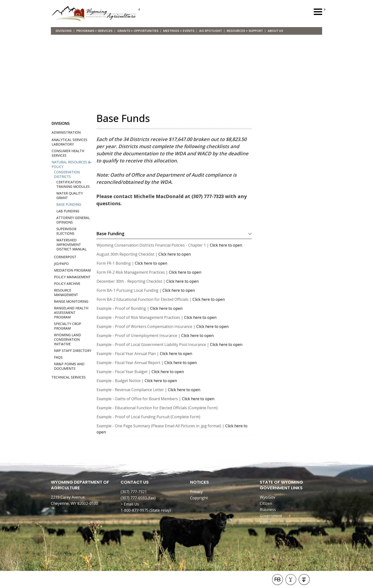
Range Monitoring (71, 301)
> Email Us (130, 504)
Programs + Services (94, 31)
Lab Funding (68, 211)
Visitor (266, 522)
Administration (66, 132)
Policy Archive (67, 284)
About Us (275, 31)
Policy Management (72, 277)
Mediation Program (72, 270)
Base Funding (69, 204)
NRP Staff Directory (73, 351)
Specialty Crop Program (68, 326)
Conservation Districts (67, 174)
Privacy (196, 492)
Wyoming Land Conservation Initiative (67, 339)
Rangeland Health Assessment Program (71, 313)
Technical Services (69, 377)
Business (268, 510)
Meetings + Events (179, 31)
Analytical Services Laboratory (69, 142)
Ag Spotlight (211, 31)
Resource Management (66, 292)
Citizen (266, 503)
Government (271, 516)
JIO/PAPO (61, 264)
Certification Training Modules (73, 184)
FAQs (58, 357)
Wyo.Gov (267, 497)
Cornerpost (65, 257)
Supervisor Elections (66, 231)
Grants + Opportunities (138, 31)
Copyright (199, 498)
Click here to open (226, 245)
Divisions (64, 31)
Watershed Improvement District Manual (71, 245)
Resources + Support (245, 31)
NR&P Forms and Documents (69, 366)
